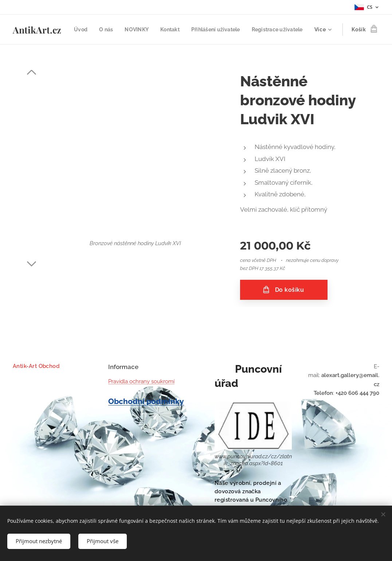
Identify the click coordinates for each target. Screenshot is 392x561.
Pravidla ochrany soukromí (141, 381)
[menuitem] (137, 30)
